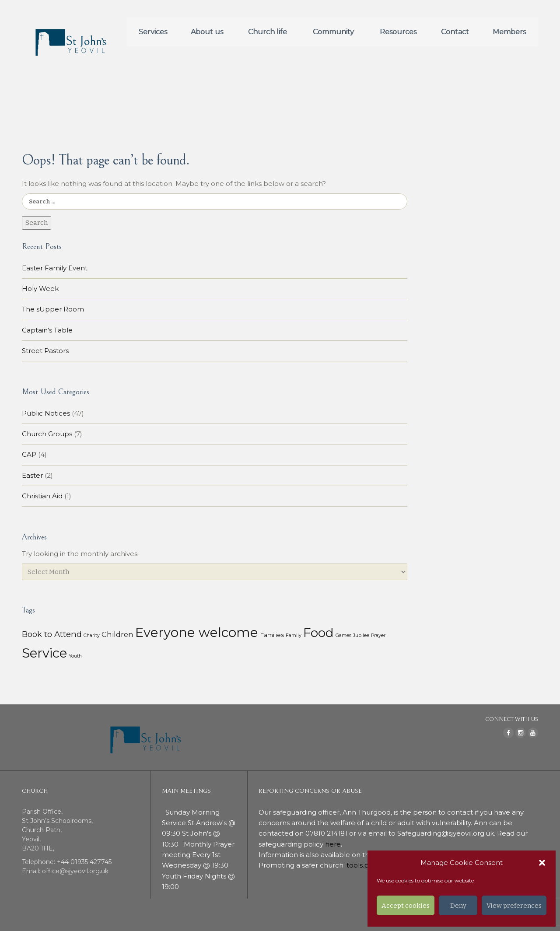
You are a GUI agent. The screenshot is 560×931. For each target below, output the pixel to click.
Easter (32, 475)
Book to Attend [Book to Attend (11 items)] (52, 634)
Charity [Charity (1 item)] (92, 635)
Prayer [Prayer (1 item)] (378, 635)
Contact (455, 32)
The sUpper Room (53, 309)
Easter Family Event (55, 268)
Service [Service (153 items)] (44, 653)
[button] (542, 863)
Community (333, 32)
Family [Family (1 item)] (294, 635)
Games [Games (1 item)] (343, 635)
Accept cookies (406, 906)
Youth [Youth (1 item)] (75, 656)
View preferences (514, 906)
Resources (398, 32)
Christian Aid (42, 496)
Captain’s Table (47, 330)
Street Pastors (45, 351)
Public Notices (46, 413)
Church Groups (47, 434)
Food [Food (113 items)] (318, 633)
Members (509, 32)
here (333, 844)
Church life (268, 32)
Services (153, 32)
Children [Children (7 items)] (117, 634)
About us (207, 32)
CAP (29, 454)
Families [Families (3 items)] (272, 635)
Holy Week (40, 289)
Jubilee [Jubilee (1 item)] (361, 635)
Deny (458, 906)
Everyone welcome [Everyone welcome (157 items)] (197, 632)
